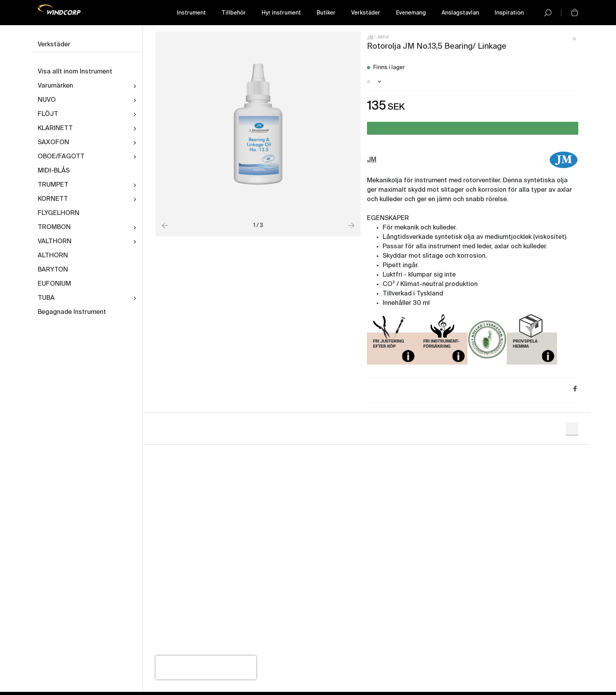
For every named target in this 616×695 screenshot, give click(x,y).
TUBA (46, 298)
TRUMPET (53, 185)
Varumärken (55, 86)
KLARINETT (55, 128)
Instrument (191, 13)
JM (370, 37)
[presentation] (206, 667)
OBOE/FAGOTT (61, 157)
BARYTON (53, 270)
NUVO (47, 100)
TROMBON (54, 227)
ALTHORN (53, 256)
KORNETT (53, 199)
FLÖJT (48, 114)
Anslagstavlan (460, 13)
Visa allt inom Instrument (75, 72)
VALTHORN (55, 242)
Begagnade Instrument (72, 312)
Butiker (326, 13)
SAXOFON (53, 143)
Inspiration (509, 13)
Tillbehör (234, 13)
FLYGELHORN (59, 213)
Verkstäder (366, 13)
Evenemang (411, 13)
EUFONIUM (54, 284)
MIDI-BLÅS (54, 171)
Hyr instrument (281, 13)
